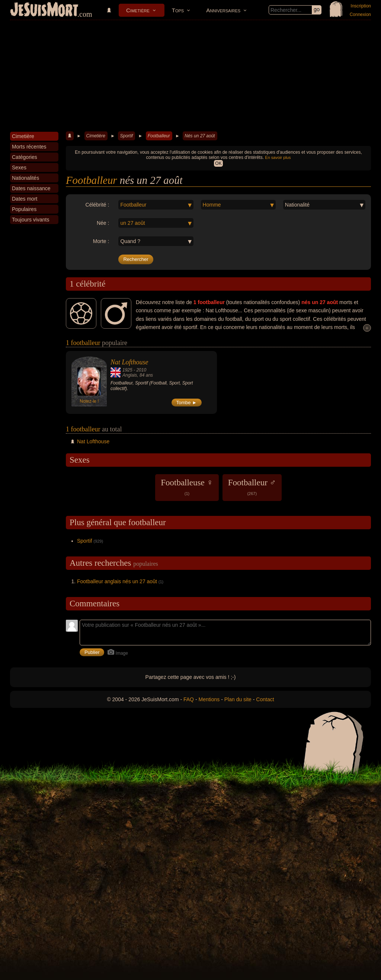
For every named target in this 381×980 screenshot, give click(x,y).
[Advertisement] (190, 76)
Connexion (360, 15)
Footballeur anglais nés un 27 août (117, 581)
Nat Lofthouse (129, 362)
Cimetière (138, 10)
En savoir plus (278, 157)
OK (218, 163)
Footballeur (159, 136)
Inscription (361, 6)
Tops (178, 10)
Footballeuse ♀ (187, 487)
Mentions (209, 699)
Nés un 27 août (200, 136)
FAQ (189, 699)
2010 (141, 370)
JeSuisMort (44, 10)
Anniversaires (223, 10)
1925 (127, 370)
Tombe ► (187, 403)
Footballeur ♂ (252, 487)
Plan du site (238, 699)
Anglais (130, 375)
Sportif (126, 136)
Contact (265, 699)
